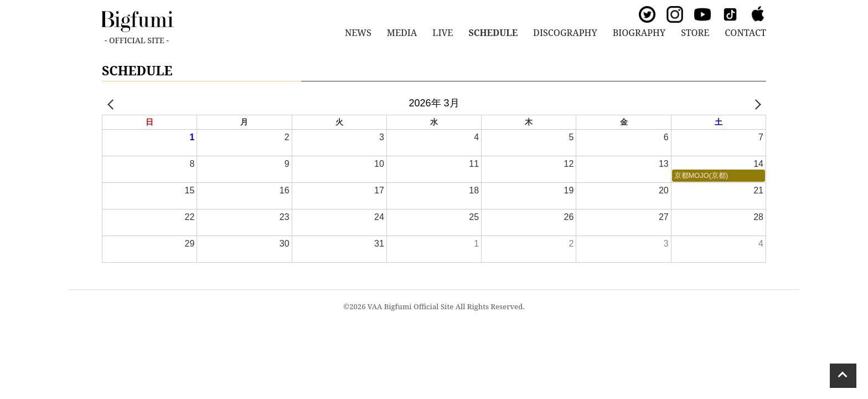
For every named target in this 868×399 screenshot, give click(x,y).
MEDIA (402, 33)
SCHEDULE (493, 33)
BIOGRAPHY (639, 33)
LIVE (443, 33)
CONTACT (745, 33)
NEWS (358, 33)
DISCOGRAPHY (565, 33)
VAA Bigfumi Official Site (410, 306)
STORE (695, 33)
